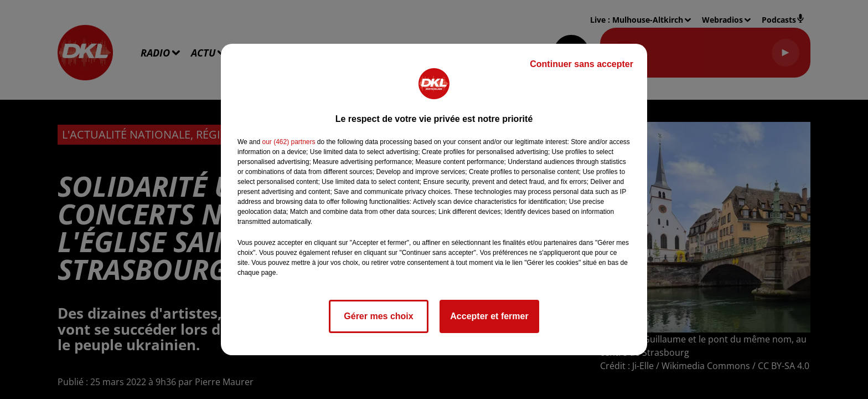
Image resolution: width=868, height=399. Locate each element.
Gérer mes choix (378, 316)
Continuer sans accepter (582, 64)
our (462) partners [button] (288, 142)
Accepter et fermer (489, 316)
